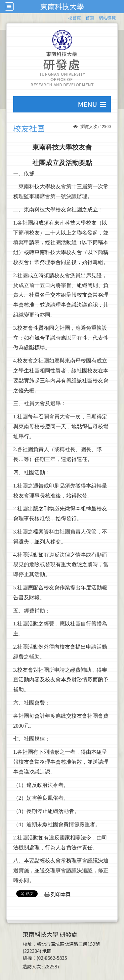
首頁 (90, 18)
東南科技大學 (62, 7)
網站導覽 (107, 18)
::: (65, 17)
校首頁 (75, 18)
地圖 (47, 951)
